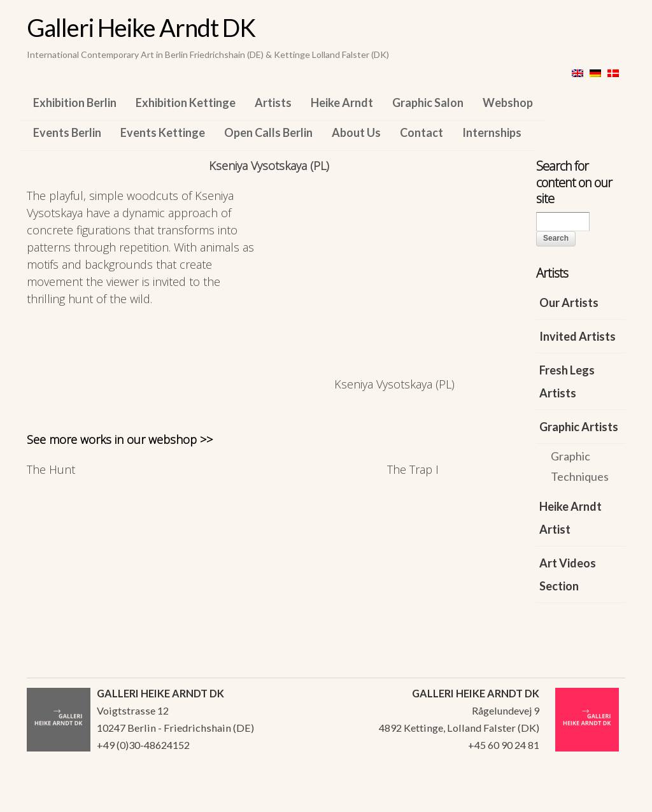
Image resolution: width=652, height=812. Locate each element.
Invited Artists (578, 336)
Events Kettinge (163, 132)
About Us (356, 132)
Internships (492, 132)
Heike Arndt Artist (570, 518)
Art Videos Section (568, 574)
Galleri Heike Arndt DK (141, 27)
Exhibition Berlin (75, 103)
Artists (273, 103)
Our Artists (569, 303)
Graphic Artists (579, 427)
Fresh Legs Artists (567, 381)
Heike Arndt (342, 103)
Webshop (508, 103)
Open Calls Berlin (268, 132)
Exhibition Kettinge (186, 103)
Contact (422, 132)
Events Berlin (67, 132)
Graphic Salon (428, 103)
